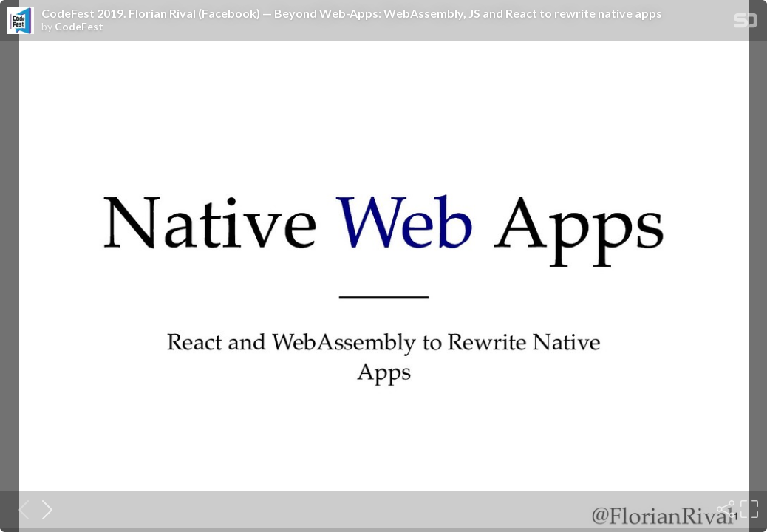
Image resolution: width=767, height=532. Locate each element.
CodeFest (79, 27)
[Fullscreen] (748, 509)
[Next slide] (43, 509)
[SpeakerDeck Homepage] (746, 23)
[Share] (724, 509)
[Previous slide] (19, 509)
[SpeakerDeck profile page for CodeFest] (21, 21)
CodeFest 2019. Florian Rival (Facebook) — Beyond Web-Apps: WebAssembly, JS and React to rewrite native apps (352, 13)
